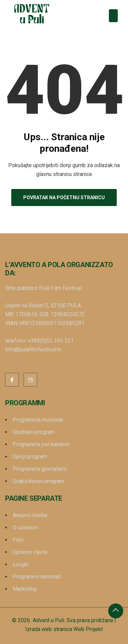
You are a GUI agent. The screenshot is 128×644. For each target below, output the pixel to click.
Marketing (25, 589)
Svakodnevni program (38, 481)
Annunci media (30, 515)
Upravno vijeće (30, 552)
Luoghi (21, 564)
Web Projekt (88, 629)
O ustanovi (25, 528)
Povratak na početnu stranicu (64, 197)
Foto (18, 540)
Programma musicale (38, 420)
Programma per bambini (41, 444)
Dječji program (30, 457)
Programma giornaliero (40, 469)
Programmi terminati (37, 577)
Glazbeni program (34, 432)
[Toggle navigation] (113, 16)
